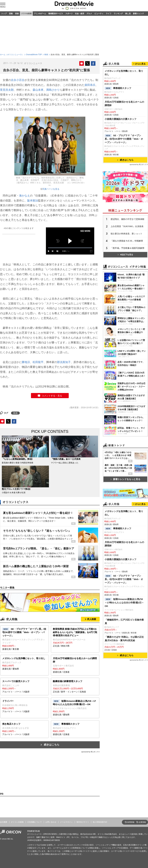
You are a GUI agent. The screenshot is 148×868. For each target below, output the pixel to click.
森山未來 (38, 90)
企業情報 (142, 822)
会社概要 (4, 822)
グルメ (89, 14)
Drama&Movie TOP (34, 55)
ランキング (118, 14)
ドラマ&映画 (26, 14)
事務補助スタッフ (118, 88)
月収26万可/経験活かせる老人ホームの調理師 (124, 104)
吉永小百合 (18, 80)
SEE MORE (85, 231)
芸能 (11, 14)
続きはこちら (52, 745)
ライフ (109, 14)
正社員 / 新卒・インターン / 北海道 (75, 686)
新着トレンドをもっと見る (125, 479)
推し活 (128, 14)
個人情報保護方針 (100, 822)
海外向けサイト (83, 822)
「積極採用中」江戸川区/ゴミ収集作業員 (124, 621)
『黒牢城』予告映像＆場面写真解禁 (127, 248)
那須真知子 (64, 362)
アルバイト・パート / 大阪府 (25, 686)
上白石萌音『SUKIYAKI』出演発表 (127, 226)
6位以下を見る (125, 255)
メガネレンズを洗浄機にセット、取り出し (124, 73)
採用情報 (131, 822)
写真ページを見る (51, 189)
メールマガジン (66, 822)
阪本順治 (33, 201)
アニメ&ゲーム (40, 14)
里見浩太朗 (7, 90)
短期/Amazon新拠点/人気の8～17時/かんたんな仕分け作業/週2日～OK (124, 603)
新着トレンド (138, 14)
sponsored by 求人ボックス (90, 752)
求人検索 (92, 619)
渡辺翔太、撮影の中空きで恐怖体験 (127, 219)
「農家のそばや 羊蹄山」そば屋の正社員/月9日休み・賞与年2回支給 (124, 639)
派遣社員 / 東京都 (25, 639)
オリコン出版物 (17, 822)
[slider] (70, 248)
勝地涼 (26, 362)
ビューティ (99, 14)
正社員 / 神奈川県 (75, 637)
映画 (46, 55)
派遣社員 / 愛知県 (25, 663)
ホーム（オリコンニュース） (12, 55)
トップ (4, 14)
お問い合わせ (51, 822)
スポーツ (69, 14)
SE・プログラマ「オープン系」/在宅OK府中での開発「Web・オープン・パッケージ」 (124, 139)
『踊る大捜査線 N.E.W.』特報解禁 (127, 241)
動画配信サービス (56, 14)
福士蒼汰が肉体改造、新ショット (126, 234)
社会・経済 (80, 14)
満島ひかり (53, 90)
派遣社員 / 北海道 (75, 665)
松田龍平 (38, 362)
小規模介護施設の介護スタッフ (121, 119)
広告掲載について (35, 822)
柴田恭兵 (90, 85)
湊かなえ (24, 196)
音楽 (17, 14)
